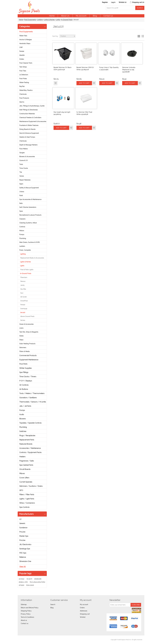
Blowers (23, 419)
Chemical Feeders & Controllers (30, 118)
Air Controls (24, 385)
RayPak (22, 86)
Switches (23, 431)
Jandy (22, 285)
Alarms (22, 102)
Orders (82, 608)
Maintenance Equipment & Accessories (33, 121)
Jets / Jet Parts (25, 406)
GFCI (21, 490)
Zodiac (22, 59)
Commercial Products (28, 356)
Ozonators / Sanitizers (28, 398)
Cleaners (22, 219)
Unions (22, 192)
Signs (21, 184)
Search (53, 604)
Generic (22, 523)
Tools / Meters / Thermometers (32, 393)
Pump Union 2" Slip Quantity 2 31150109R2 (109, 69)
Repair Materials (25, 180)
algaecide (38, 579)
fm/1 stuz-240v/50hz (37, 582)
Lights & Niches (49, 20)
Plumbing (23, 238)
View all (22, 567)
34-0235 (29, 579)
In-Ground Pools (67, 20)
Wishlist (83, 617)
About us (24, 620)
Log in (113, 2)
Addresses (84, 611)
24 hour (22, 579)
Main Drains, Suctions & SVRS (30, 242)
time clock (30, 585)
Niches (23, 320)
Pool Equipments (30, 20)
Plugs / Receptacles (27, 436)
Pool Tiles (23, 71)
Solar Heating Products (27, 344)
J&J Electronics (25, 544)
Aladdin (22, 55)
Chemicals (23, 94)
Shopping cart (85, 614)
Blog (95, 16)
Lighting (40, 20)
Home (52, 16)
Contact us (108, 16)
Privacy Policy (26, 614)
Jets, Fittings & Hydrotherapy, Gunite (32, 106)
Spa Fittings (24, 372)
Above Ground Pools (27, 316)
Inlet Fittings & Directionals (29, 110)
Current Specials (26, 482)
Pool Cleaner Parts (26, 63)
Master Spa (24, 536)
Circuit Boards (25, 469)
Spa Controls (24, 507)
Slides (21, 336)
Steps (21, 340)
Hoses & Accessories (26, 324)
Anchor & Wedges (26, 40)
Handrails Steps (25, 44)
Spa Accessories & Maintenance (30, 199)
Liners (21, 328)
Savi (22, 293)
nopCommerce (31, 640)
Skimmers (23, 348)
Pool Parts (23, 364)
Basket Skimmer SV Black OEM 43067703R (62, 69)
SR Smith (24, 297)
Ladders (22, 246)
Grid (139, 36)
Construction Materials (27, 114)
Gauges (22, 153)
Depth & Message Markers (28, 145)
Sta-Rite (23, 289)
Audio (22, 414)
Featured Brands (26, 444)
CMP (21, 47)
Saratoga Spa (25, 549)
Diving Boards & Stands (27, 129)
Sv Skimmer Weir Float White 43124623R (84, 113)
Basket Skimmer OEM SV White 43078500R (85, 69)
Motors (22, 231)
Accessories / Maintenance (30, 448)
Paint (21, 196)
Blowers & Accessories (27, 157)
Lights (58, 20)
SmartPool (24, 301)
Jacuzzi (23, 312)
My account (81, 16)
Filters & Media (24, 351)
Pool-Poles (23, 79)
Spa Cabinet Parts (26, 465)
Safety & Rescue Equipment (29, 188)
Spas (21, 211)
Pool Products (24, 98)
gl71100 (21, 585)
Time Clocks (24, 168)
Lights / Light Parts (27, 499)
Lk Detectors (24, 75)
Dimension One (25, 561)
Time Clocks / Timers (28, 377)
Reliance (23, 557)
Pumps (22, 235)
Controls (22, 227)
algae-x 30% (23, 582)
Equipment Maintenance (29, 360)
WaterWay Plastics (26, 90)
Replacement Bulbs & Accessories (32, 258)
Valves (22, 176)
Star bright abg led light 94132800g (62, 113)
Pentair (22, 51)
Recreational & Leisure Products (30, 215)
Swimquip (24, 309)
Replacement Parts (27, 440)
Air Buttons (24, 389)
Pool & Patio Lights (27, 270)
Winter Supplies (26, 368)
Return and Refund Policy (30, 608)
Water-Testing (24, 82)
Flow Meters (24, 149)
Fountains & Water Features (29, 125)
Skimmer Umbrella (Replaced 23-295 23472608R (129, 70)
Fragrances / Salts (27, 461)
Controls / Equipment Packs (30, 452)
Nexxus (23, 281)
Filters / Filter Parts (27, 495)
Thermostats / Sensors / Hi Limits (33, 402)
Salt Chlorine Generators (28, 207)
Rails (21, 203)
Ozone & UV (24, 160)
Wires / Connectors (27, 503)
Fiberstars (24, 277)
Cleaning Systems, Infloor (28, 223)
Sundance (23, 528)
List (143, 36)
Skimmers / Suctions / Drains (31, 486)
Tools (21, 164)
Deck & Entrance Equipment (29, 133)
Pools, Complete (25, 250)
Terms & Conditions (27, 617)
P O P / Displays (26, 381)
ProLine (22, 532)
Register (105, 2)
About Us (65, 16)
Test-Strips (23, 67)
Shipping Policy (26, 611)
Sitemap (24, 604)
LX (20, 519)
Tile (21, 172)
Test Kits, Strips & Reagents (29, 332)
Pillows (22, 473)
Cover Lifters (24, 478)
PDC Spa (23, 553)
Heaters (22, 457)
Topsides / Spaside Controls (30, 423)
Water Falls (23, 36)
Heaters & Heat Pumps (27, 137)
